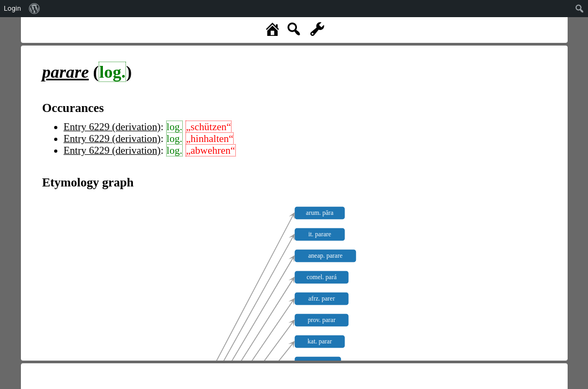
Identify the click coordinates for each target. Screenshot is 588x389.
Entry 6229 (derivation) (112, 127)
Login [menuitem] (12, 8)
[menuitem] (35, 9)
